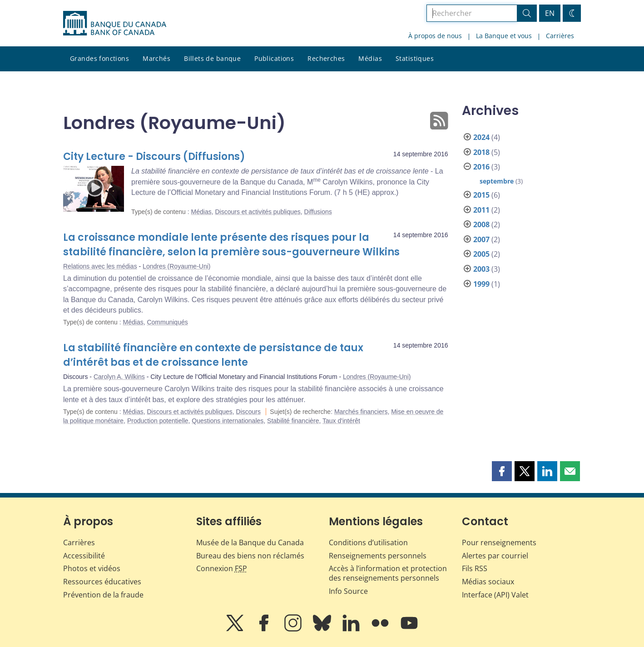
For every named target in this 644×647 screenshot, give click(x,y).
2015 (481, 195)
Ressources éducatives (102, 582)
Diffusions (318, 212)
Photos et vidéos (92, 568)
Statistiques (415, 58)
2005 (481, 254)
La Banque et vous (504, 36)
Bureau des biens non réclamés (250, 556)
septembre (497, 181)
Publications (274, 58)
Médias (370, 58)
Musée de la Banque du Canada (250, 542)
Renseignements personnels (378, 556)
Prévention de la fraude (103, 595)
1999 (481, 284)
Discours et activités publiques (258, 212)
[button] (502, 471)
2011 (481, 210)
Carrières (560, 36)
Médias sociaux (488, 582)
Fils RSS (475, 568)
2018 (481, 152)
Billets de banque (212, 58)
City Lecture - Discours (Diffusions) (154, 157)
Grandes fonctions (99, 58)
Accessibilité (84, 556)
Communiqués (167, 322)
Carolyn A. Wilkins (119, 377)
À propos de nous (435, 36)
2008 (481, 224)
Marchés (156, 58)
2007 (481, 239)
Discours (248, 412)
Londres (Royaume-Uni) (176, 266)
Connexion (222, 568)
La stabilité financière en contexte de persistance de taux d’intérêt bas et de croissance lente (213, 355)
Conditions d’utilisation (368, 542)
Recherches (326, 58)
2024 (481, 137)
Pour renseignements (499, 542)
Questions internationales (228, 421)
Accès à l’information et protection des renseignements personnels (388, 573)
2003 (481, 269)
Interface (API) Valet (495, 595)
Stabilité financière (293, 421)
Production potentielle (158, 421)
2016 (481, 167)
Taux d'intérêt (341, 421)
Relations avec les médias (100, 266)
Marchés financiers (361, 412)
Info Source (348, 591)
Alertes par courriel (495, 556)
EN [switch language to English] (550, 13)
